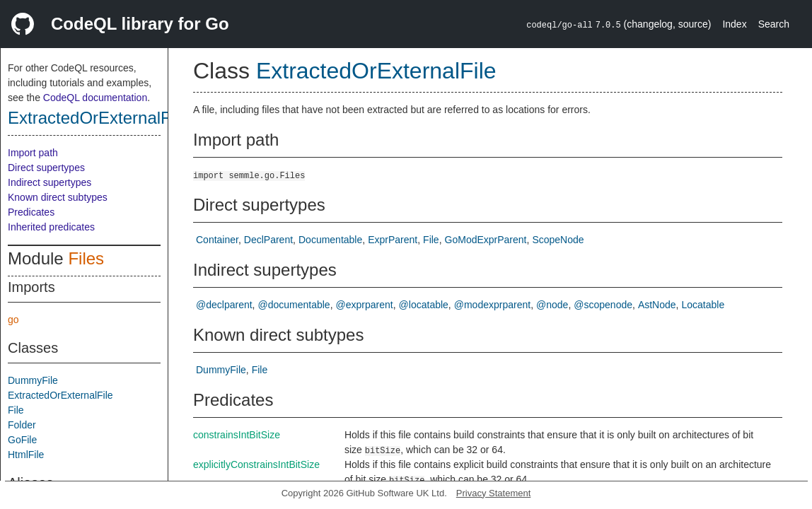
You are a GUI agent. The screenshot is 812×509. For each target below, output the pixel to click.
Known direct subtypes (58, 197)
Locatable (703, 305)
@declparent (224, 305)
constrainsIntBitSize (237, 435)
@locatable (424, 305)
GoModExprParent (486, 240)
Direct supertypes (46, 168)
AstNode (657, 305)
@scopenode (603, 305)
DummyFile (33, 380)
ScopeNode (558, 240)
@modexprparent (492, 305)
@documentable (294, 305)
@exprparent (365, 305)
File (16, 410)
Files (86, 258)
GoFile (22, 440)
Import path (33, 153)
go (13, 320)
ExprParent (393, 240)
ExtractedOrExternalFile (98, 118)
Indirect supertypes (50, 182)
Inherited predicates (51, 227)
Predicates (31, 212)
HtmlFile (26, 455)
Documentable (330, 240)
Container (217, 240)
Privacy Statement (494, 493)
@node (552, 305)
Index (734, 24)
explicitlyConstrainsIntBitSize (256, 464)
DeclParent (268, 240)
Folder (22, 425)
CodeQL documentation (95, 98)
